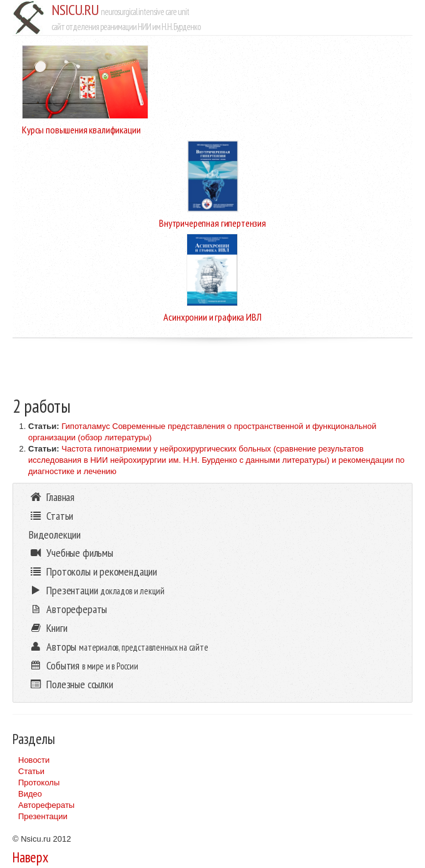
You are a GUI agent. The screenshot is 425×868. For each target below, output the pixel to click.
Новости (34, 760)
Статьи (31, 771)
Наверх (30, 857)
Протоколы (39, 783)
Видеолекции (55, 535)
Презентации (43, 816)
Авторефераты (46, 805)
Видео (30, 794)
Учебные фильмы (71, 553)
